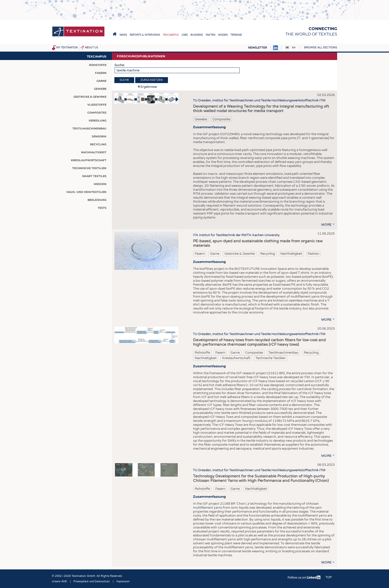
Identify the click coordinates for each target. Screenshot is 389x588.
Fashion (313, 254)
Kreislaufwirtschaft (236, 358)
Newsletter (258, 48)
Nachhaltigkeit (291, 254)
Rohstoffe (202, 353)
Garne (215, 254)
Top (329, 577)
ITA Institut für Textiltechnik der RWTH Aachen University (236, 235)
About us (91, 48)
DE (287, 48)
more (326, 225)
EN (294, 48)
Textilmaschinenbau (283, 353)
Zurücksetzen (152, 80)
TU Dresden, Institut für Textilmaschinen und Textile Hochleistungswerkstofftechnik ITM (259, 100)
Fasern (200, 254)
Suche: (119, 65)
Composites (221, 119)
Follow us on (304, 578)
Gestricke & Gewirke (240, 254)
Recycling (268, 254)
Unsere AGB (59, 582)
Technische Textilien (271, 358)
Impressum (123, 582)
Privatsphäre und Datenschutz (92, 582)
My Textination (67, 48)
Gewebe (201, 119)
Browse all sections (321, 47)
